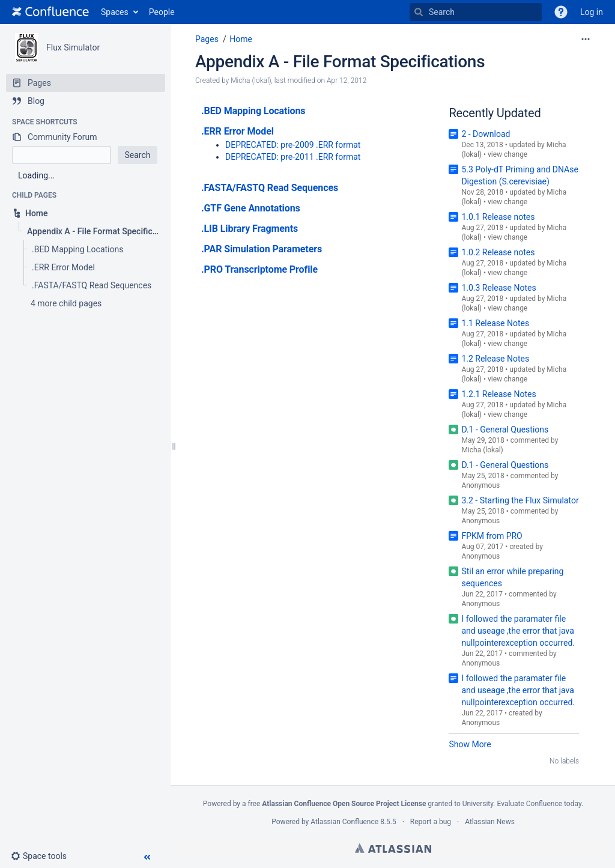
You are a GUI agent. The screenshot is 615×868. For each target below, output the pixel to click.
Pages (207, 39)
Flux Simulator (73, 47)
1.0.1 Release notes (498, 217)
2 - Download (486, 134)
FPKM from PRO (492, 536)
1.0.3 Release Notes (498, 288)
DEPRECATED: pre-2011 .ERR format (293, 157)
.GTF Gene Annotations (251, 208)
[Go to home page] (50, 12)
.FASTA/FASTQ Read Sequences (270, 188)
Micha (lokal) (482, 450)
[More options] (586, 39)
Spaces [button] (115, 12)
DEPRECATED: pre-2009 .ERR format (293, 145)
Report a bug (431, 822)
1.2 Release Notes (495, 359)
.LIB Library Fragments (250, 229)
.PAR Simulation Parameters (262, 249)
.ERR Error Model (238, 131)
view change (507, 154)
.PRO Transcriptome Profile (259, 269)
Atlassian (393, 848)
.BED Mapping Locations (253, 111)
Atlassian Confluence (344, 822)
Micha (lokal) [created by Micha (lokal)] (251, 80)
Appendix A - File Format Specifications (340, 62)
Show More (470, 744)
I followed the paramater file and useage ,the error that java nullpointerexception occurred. (518, 631)
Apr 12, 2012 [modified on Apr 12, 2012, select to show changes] (347, 80)
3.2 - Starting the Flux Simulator (520, 500)
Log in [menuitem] (592, 12)
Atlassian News (490, 822)
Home (241, 39)
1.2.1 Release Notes (498, 394)
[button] (561, 12)
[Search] (419, 12)
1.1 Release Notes (495, 323)
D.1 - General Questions (505, 429)
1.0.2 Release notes (498, 252)
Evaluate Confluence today (539, 804)
